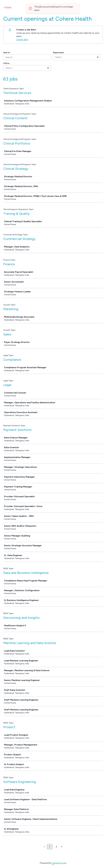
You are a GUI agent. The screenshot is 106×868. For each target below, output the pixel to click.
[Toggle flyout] (98, 57)
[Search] (27, 57)
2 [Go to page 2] (56, 847)
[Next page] (62, 847)
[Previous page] (44, 847)
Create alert (22, 40)
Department (59, 53)
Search (7, 53)
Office (6, 63)
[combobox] (55, 57)
